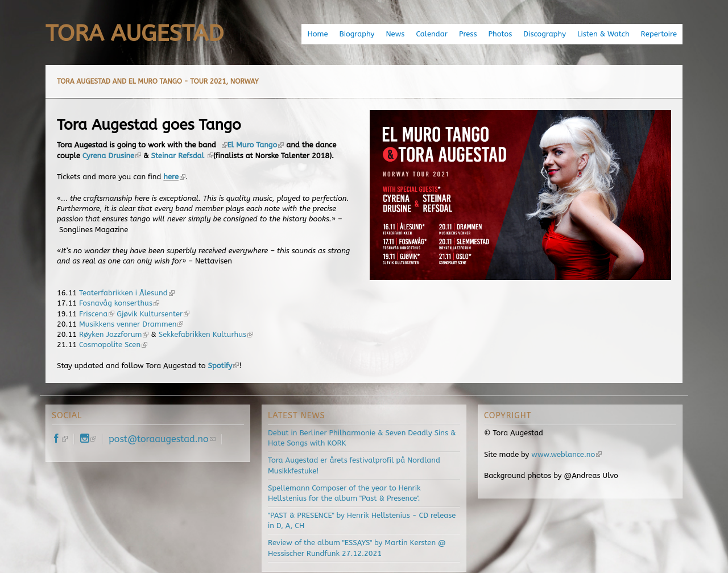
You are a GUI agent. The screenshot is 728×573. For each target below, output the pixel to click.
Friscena (97, 314)
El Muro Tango (256, 145)
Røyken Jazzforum (114, 334)
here (174, 177)
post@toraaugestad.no (162, 439)
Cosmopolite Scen (113, 345)
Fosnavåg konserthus (119, 303)
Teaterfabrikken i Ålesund (127, 293)
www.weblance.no (566, 454)
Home (317, 34)
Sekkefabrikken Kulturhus (206, 334)
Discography (545, 34)
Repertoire (659, 34)
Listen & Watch (603, 34)
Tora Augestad (135, 33)
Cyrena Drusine (112, 156)
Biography (357, 34)
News (395, 34)
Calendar (431, 34)
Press (468, 34)
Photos (500, 34)
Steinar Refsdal (182, 156)
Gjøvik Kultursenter (153, 314)
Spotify (224, 366)
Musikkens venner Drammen (131, 324)
